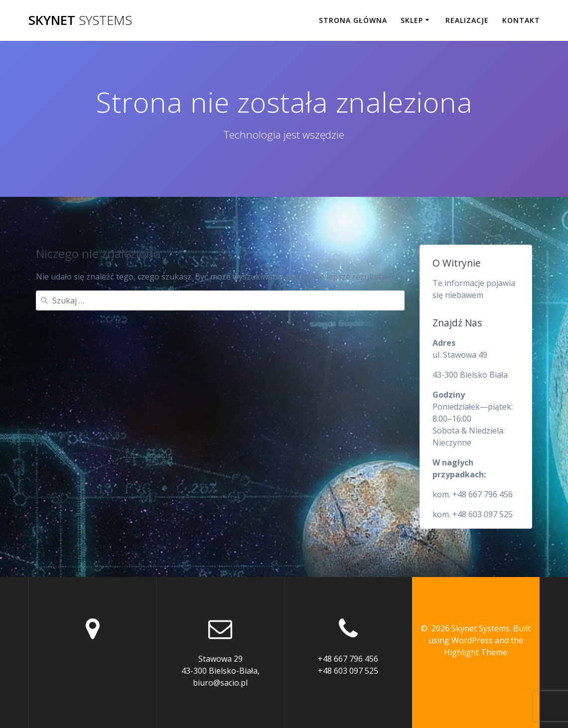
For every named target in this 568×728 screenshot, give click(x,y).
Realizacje (467, 20)
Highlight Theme (476, 652)
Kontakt (521, 20)
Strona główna (353, 20)
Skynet (80, 20)
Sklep (412, 20)
